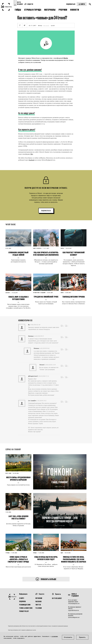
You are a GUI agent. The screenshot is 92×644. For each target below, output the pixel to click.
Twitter (38, 605)
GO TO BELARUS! (57, 598)
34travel (46, 25)
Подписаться (71, 4)
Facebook (31, 160)
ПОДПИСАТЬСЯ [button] (46, 211)
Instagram (39, 598)
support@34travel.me (73, 610)
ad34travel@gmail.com (74, 617)
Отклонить (68, 637)
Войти (82, 4)
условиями (55, 636)
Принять (82, 637)
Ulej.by (66, 58)
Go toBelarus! (20, 3)
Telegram (39, 608)
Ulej (32, 154)
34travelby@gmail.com (74, 604)
